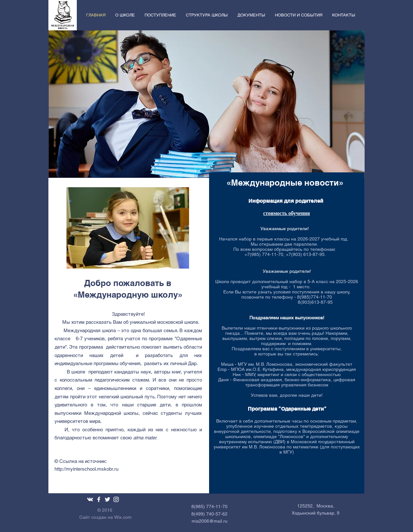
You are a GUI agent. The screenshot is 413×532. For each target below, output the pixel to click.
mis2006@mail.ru (210, 521)
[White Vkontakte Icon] (90, 499)
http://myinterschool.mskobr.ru (86, 469)
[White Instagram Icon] (116, 499)
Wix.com (123, 517)
